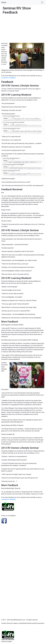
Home (4, 2)
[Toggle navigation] (42, 2)
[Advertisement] (23, 29)
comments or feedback (8, 78)
